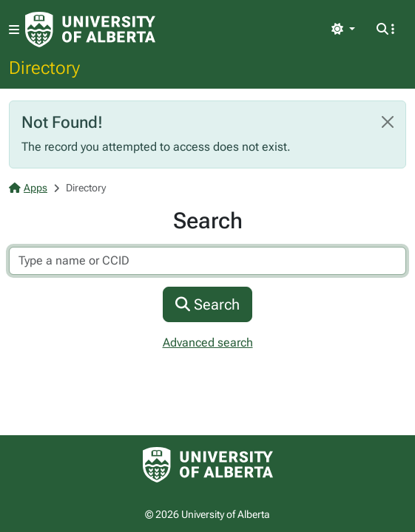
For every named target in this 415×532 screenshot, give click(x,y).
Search (207, 304)
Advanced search (208, 342)
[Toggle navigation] (14, 30)
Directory (44, 67)
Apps (28, 188)
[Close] (388, 122)
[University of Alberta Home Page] (90, 30)
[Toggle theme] (343, 30)
